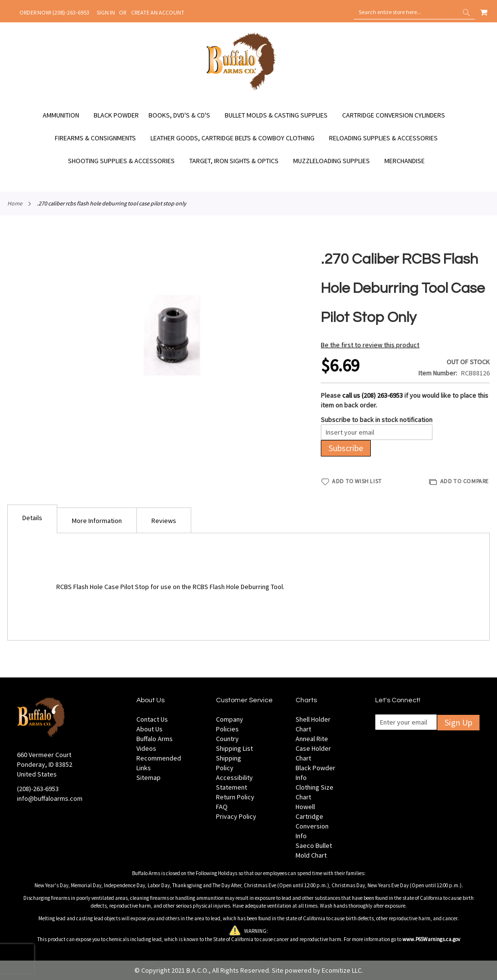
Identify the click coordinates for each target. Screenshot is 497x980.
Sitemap (149, 777)
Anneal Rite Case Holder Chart (313, 748)
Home (15, 203)
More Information (97, 521)
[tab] (32, 519)
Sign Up (458, 722)
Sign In (106, 12)
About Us (149, 729)
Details (32, 518)
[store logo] (241, 89)
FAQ (222, 807)
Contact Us (152, 719)
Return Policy (235, 797)
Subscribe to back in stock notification (377, 420)
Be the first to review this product (370, 345)
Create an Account (158, 12)
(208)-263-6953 (38, 789)
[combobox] (414, 12)
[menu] (248, 138)
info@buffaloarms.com (50, 798)
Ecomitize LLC (342, 970)
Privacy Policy (236, 816)
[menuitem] (66, 115)
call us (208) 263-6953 (373, 395)
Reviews (164, 521)
